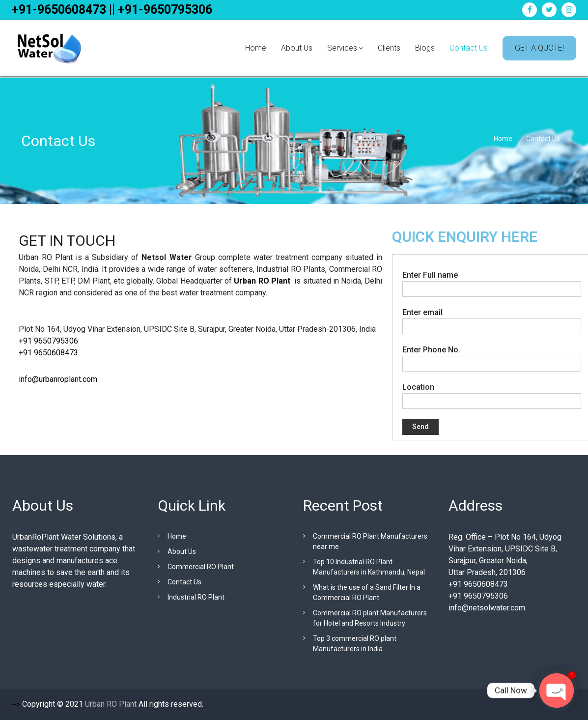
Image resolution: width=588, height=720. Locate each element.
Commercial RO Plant (201, 567)
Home (256, 48)
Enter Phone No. (492, 356)
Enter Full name (492, 282)
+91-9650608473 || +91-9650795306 (112, 10)
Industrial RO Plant (196, 597)
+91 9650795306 (48, 341)
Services (342, 48)
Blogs (425, 48)
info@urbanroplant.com (58, 379)
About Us (297, 48)
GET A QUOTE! (539, 48)
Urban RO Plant (262, 281)
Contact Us (469, 48)
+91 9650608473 (49, 353)
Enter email (492, 319)
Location (492, 394)
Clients (389, 48)
